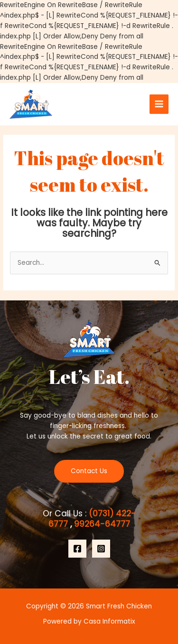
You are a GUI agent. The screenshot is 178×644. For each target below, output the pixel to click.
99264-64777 (101, 524)
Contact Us (89, 471)
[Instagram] (101, 549)
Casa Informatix (109, 621)
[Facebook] (77, 549)
